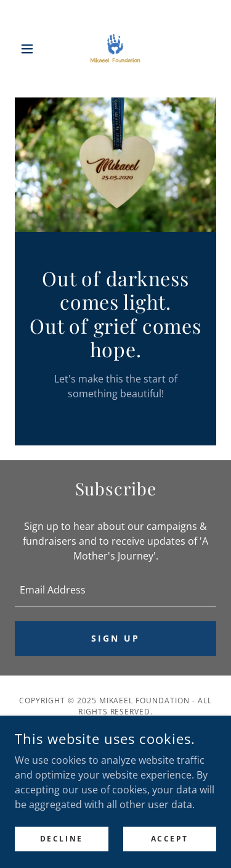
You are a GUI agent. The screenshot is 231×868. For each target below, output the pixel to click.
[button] (30, 49)
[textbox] (115, 590)
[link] (115, 49)
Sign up (115, 638)
